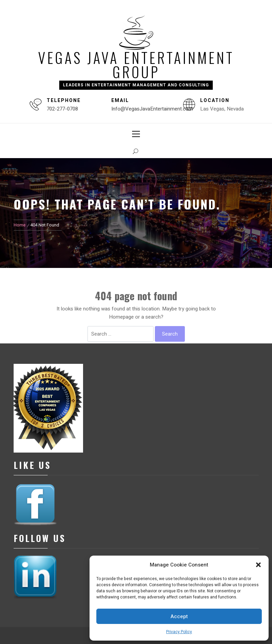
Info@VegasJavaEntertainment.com (152, 109)
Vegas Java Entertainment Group (136, 65)
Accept (179, 616)
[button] (258, 565)
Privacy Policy (179, 632)
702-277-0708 (62, 109)
